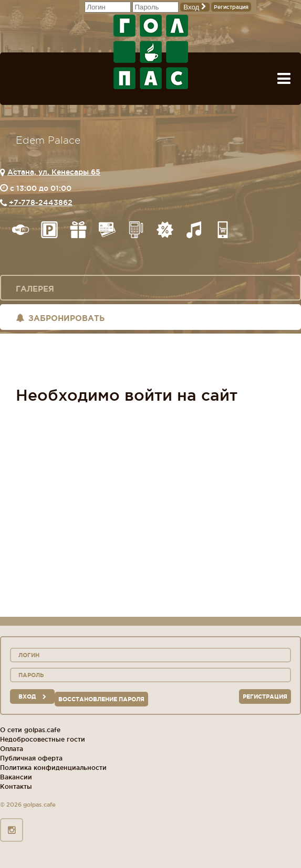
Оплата (12, 749)
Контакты (16, 786)
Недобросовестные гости (43, 739)
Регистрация (231, 7)
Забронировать (60, 318)
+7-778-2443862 (41, 202)
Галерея (35, 289)
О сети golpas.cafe (30, 730)
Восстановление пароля (101, 699)
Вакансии (16, 777)
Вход (195, 7)
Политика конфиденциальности (53, 768)
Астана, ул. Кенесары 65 (54, 172)
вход (32, 696)
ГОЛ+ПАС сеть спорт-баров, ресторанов (151, 52)
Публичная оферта (31, 758)
